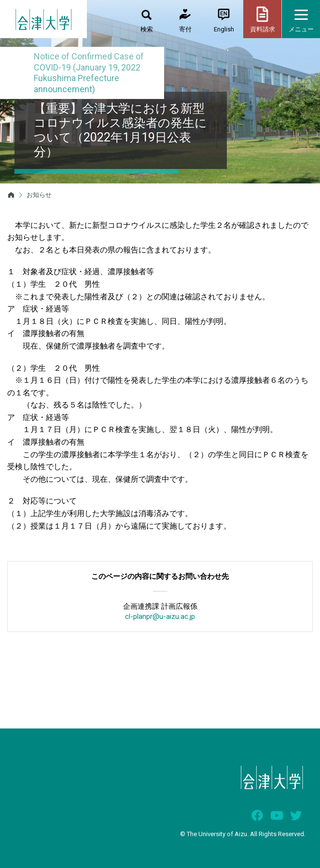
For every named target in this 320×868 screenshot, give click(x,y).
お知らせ (39, 195)
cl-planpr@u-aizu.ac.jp (160, 616)
